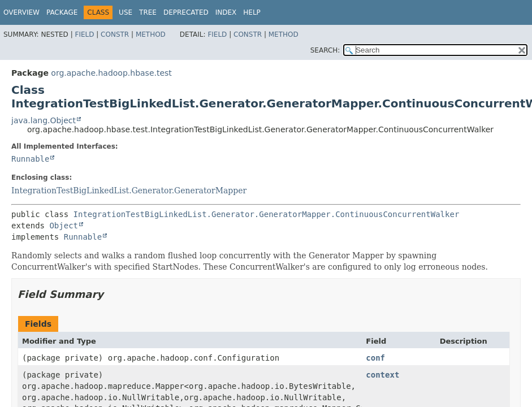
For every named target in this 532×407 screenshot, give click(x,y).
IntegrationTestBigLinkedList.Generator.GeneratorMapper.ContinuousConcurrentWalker (267, 214)
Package (62, 12)
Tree (148, 12)
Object (64, 226)
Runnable (30, 159)
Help (252, 12)
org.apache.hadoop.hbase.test (111, 73)
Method (151, 34)
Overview (21, 12)
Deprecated (186, 12)
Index (226, 12)
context (382, 375)
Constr (115, 34)
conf (375, 358)
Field (84, 34)
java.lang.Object (44, 120)
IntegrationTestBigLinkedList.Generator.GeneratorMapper (129, 190)
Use (126, 12)
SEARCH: (325, 50)
